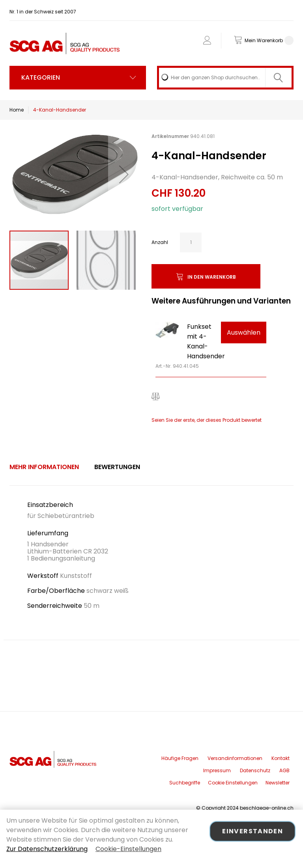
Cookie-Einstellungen (128, 849)
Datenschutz (255, 770)
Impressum (217, 770)
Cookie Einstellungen (233, 783)
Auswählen (244, 332)
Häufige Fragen (180, 758)
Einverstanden (252, 831)
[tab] (44, 467)
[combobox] (225, 78)
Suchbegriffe (185, 783)
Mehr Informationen (44, 467)
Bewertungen (117, 467)
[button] (124, 174)
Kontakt (281, 758)
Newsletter (278, 783)
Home (17, 110)
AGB (284, 770)
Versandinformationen (235, 758)
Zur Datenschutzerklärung (47, 849)
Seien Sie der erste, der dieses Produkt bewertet (207, 420)
